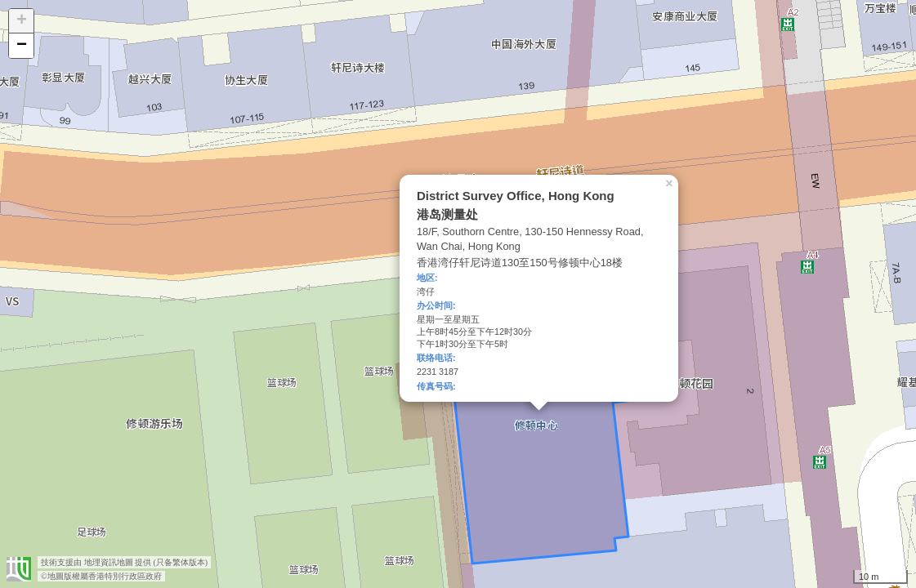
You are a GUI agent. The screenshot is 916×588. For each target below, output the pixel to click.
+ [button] (22, 21)
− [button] (22, 46)
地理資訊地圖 (109, 562)
